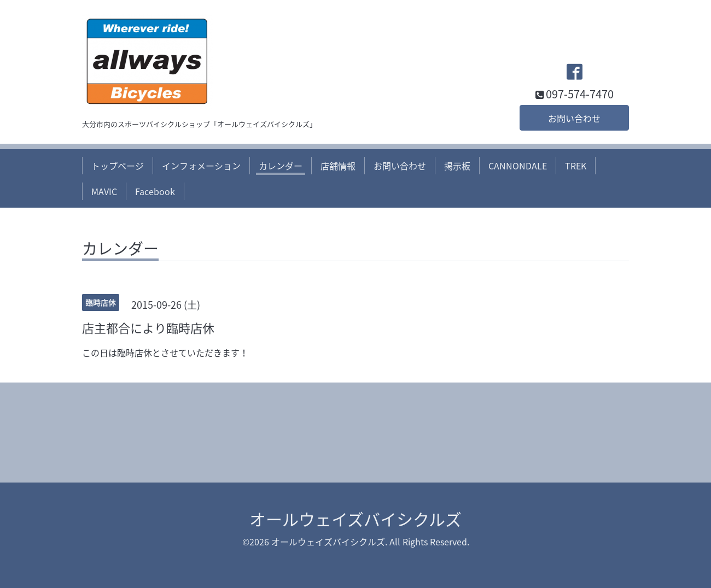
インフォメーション (201, 166)
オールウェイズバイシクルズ (355, 519)
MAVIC (104, 191)
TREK (576, 166)
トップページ (118, 166)
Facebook (155, 191)
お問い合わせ (574, 118)
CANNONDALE (518, 166)
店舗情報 (338, 166)
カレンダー (281, 166)
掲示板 (457, 166)
